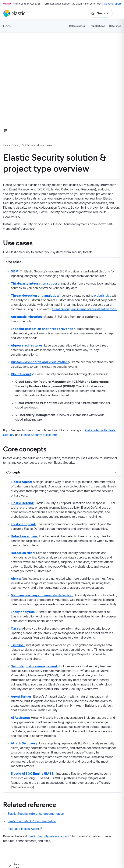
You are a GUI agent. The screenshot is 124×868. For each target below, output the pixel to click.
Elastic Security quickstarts (39, 435)
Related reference (30, 804)
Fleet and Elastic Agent (23, 829)
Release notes (77, 26)
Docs (7, 26)
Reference (115, 26)
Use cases (18, 242)
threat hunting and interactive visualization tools (84, 309)
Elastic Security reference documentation (36, 814)
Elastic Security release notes (48, 836)
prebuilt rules (103, 296)
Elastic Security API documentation (32, 821)
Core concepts (25, 449)
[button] (5, 131)
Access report (113, 4)
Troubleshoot (97, 26)
